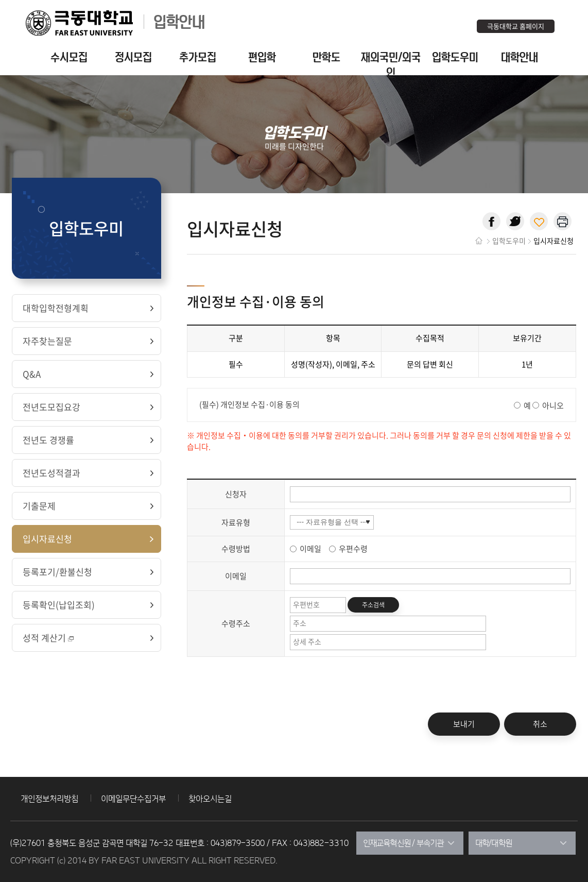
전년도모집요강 (51, 407)
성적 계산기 (49, 638)
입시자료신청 (47, 539)
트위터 (515, 221)
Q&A (32, 374)
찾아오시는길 (210, 799)
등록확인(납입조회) (59, 605)
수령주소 (236, 624)
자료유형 (236, 522)
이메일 (311, 549)
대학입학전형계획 (56, 308)
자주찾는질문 (47, 341)
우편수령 (353, 549)
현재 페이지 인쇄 (563, 221)
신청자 (236, 494)
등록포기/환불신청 (57, 572)
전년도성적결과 (51, 473)
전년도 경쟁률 (48, 440)
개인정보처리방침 (49, 799)
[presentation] (265, 692)
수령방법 (236, 549)
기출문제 (39, 506)
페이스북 (491, 221)
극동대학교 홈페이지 (516, 26)
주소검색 (373, 605)
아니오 (553, 405)
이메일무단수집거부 (133, 799)
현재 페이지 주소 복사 (539, 221)
